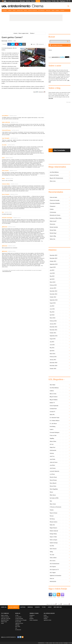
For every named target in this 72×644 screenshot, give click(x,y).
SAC (18, 1)
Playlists (46, 619)
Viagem (57, 10)
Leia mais (51, 98)
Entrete (38, 1)
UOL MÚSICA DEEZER (49, 613)
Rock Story (18, 627)
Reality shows (4, 622)
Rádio (53, 10)
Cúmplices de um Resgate (21, 620)
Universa (43, 1)
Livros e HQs (20, 10)
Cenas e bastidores (34, 620)
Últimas (5, 10)
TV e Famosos (41, 10)
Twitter (54, 595)
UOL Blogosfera (56, 379)
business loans (11, 126)
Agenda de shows (47, 620)
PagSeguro (63, 1)
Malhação (17, 625)
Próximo (32, 33)
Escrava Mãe (18, 622)
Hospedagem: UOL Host (68, 643)
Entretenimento (19, 6)
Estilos (45, 615)
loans (5, 118)
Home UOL (4, 607)
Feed (58, 595)
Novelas (48, 10)
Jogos (14, 10)
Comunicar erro (41, 92)
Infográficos (32, 615)
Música (25, 10)
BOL (58, 1)
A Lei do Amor (18, 617)
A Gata (17, 615)
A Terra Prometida (19, 619)
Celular (62, 595)
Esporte (33, 1)
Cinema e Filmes (34, 613)
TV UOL (54, 1)
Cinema (37, 6)
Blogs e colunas (4, 615)
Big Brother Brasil (5, 620)
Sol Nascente (18, 630)
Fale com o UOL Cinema (51, 604)
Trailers (31, 617)
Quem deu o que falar (6, 619)
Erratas (59, 604)
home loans (24, 133)
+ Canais (62, 10)
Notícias (28, 1)
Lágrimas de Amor (19, 623)
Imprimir (35, 92)
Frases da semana (5, 617)
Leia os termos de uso (7, 271)
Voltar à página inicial (23, 33)
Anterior (15, 33)
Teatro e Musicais (33, 10)
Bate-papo (22, 1)
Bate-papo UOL (58, 607)
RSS (23, 637)
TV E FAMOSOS (5, 613)
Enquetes (32, 619)
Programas (46, 617)
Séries (2, 623)
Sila (16, 628)
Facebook (50, 50)
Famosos (48, 1)
